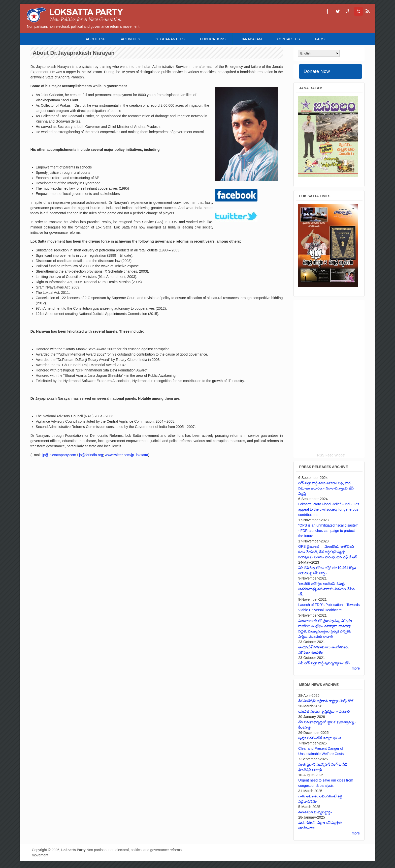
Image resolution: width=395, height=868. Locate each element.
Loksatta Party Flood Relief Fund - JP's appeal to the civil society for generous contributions (329, 509)
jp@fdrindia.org (91, 455)
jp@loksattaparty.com (59, 455)
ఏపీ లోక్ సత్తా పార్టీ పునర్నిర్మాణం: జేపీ (324, 663)
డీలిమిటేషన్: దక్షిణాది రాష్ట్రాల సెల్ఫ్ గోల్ (326, 701)
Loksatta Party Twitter (338, 11)
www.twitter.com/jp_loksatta (127, 455)
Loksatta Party (73, 850)
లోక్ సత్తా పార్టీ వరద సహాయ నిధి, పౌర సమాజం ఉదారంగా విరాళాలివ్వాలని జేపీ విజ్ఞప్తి (326, 488)
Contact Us (288, 39)
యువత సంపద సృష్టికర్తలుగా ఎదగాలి (324, 711)
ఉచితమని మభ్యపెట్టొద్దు (315, 812)
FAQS (320, 39)
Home (71, 39)
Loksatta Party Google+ (348, 11)
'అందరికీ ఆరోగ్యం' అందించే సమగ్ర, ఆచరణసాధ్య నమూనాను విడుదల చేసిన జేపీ (326, 589)
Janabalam (251, 39)
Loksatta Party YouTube (358, 11)
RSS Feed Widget (331, 455)
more (356, 668)
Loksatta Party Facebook (327, 11)
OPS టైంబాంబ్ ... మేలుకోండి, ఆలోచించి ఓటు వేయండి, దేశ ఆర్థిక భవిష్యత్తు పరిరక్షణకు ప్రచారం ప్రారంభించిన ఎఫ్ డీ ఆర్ (328, 552)
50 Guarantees (170, 39)
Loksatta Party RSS (368, 11)
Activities (130, 39)
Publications (213, 39)
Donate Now (317, 71)
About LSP (96, 39)
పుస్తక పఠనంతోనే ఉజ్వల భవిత (320, 738)
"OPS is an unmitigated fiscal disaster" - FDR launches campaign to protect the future (328, 531)
